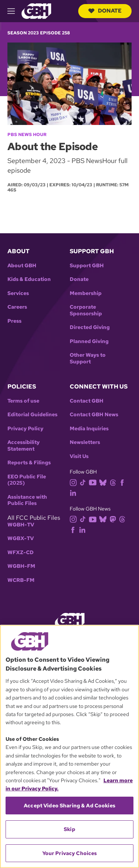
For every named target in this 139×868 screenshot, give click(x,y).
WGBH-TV (21, 525)
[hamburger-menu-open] (14, 11)
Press (14, 321)
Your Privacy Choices (70, 853)
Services (18, 293)
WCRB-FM (21, 580)
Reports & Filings (29, 463)
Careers (17, 307)
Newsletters (85, 442)
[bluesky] (104, 482)
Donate (105, 11)
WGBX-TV (21, 538)
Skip (69, 829)
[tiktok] (84, 482)
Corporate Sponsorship (86, 310)
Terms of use (23, 401)
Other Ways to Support (88, 358)
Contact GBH (87, 401)
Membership (86, 293)
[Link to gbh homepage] (36, 11)
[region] (69, 746)
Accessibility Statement (24, 446)
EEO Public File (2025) (27, 480)
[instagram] (75, 482)
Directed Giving (90, 327)
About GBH (22, 266)
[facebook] (124, 482)
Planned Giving (89, 341)
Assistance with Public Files (27, 500)
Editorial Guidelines (32, 415)
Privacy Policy (25, 429)
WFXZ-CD (21, 552)
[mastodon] (114, 519)
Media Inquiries (89, 429)
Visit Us (79, 456)
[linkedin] (75, 493)
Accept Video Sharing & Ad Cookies (69, 806)
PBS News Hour (27, 135)
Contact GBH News (94, 415)
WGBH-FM (21, 566)
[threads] (114, 482)
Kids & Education (29, 279)
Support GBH (87, 266)
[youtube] (94, 482)
